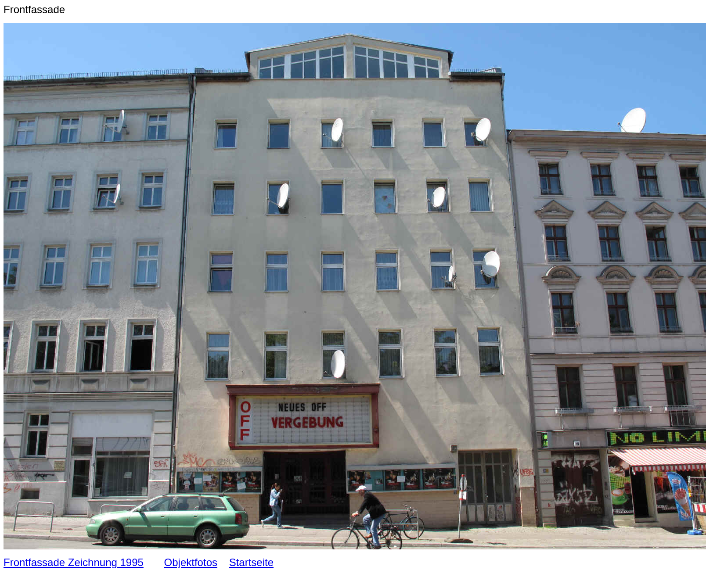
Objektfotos (191, 562)
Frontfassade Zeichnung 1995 (74, 562)
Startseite (251, 562)
